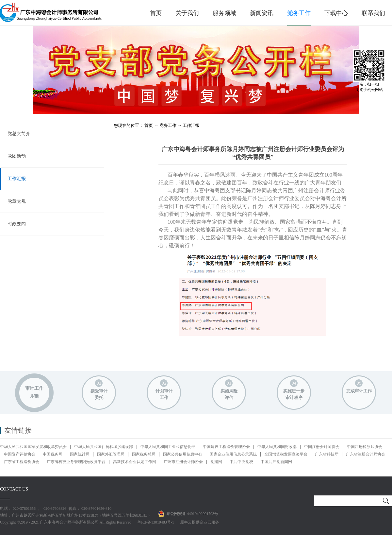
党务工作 (168, 125)
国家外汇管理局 (111, 454)
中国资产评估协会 (20, 454)
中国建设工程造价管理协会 (226, 447)
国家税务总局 (144, 454)
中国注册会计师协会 (322, 447)
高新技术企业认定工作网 (135, 462)
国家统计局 (80, 454)
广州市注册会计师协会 (183, 462)
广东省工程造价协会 (22, 462)
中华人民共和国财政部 (277, 447)
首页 (156, 13)
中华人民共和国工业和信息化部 (168, 447)
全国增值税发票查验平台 (286, 454)
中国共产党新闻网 (276, 462)
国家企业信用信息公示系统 (233, 454)
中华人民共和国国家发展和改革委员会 (33, 447)
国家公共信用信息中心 (183, 454)
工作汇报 (191, 125)
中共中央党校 (241, 462)
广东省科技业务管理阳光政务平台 (76, 462)
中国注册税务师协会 (365, 447)
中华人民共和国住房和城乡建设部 (104, 447)
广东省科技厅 (327, 454)
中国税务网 (53, 454)
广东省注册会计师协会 (366, 454)
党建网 (216, 462)
